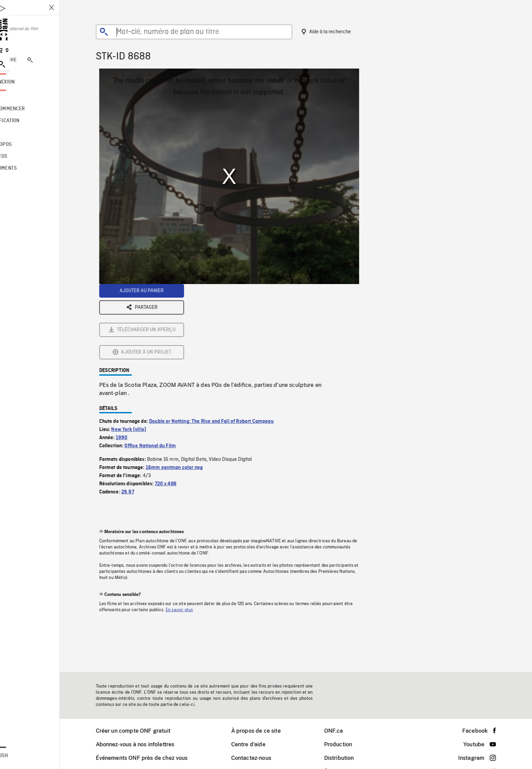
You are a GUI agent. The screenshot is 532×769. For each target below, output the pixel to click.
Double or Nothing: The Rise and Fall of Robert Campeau (225, 346)
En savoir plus (193, 534)
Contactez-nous (265, 758)
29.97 (141, 417)
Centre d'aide (262, 744)
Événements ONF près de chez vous (156, 758)
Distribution (353, 758)
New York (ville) (142, 354)
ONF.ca (347, 731)
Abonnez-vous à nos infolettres (149, 744)
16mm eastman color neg (188, 392)
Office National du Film (164, 371)
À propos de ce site (270, 731)
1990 (136, 362)
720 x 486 (179, 409)
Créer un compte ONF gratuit (147, 731)
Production (352, 744)
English (26, 756)
